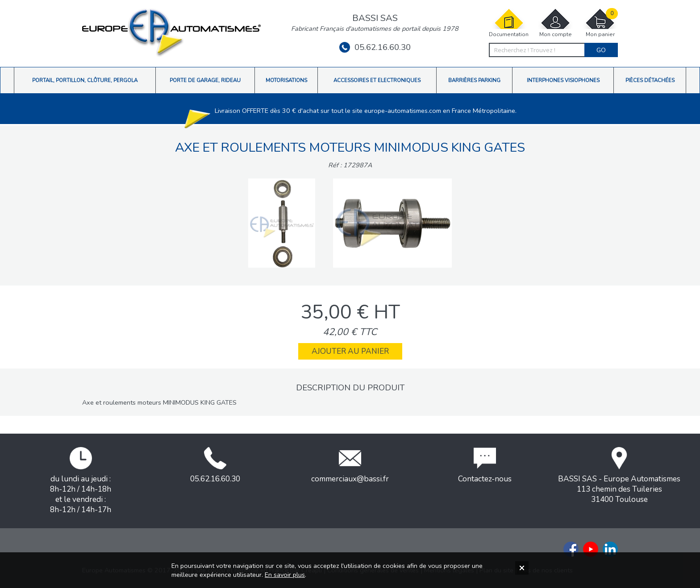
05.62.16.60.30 (375, 47)
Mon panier (600, 23)
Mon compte (555, 23)
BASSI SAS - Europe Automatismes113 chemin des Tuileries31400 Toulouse (619, 476)
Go (601, 50)
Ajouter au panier (350, 351)
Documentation (509, 23)
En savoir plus (285, 575)
